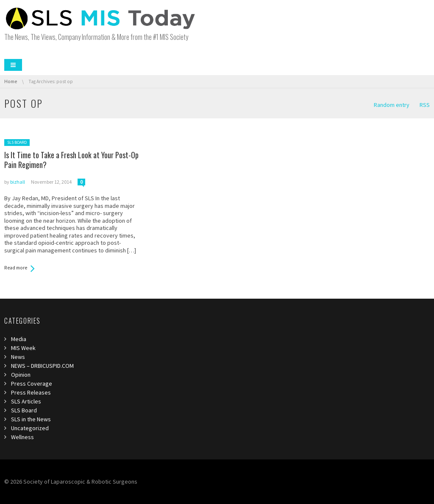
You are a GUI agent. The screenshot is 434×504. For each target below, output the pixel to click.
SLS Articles (26, 401)
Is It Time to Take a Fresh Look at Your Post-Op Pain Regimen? (71, 160)
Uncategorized (30, 428)
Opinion (21, 375)
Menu (13, 65)
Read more (16, 268)
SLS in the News (31, 419)
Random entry (392, 105)
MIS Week (23, 348)
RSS (425, 105)
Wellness (22, 437)
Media (19, 339)
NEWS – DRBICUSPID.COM (42, 366)
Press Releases (31, 392)
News (18, 357)
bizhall (18, 182)
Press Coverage (32, 384)
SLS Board (17, 142)
